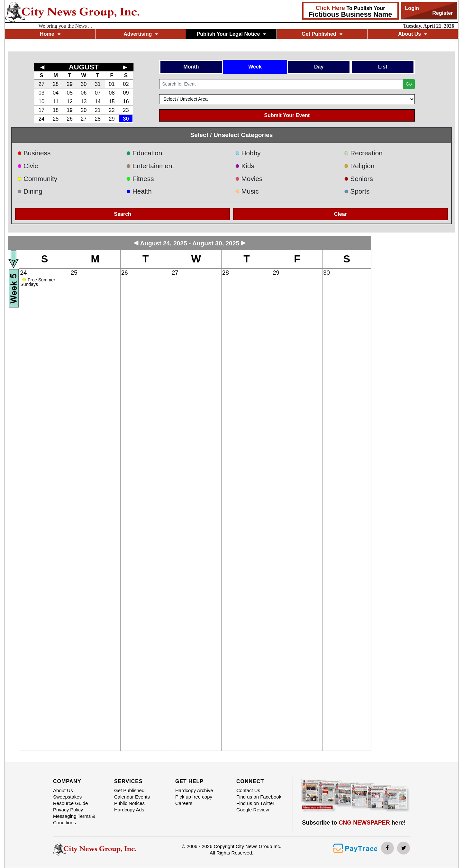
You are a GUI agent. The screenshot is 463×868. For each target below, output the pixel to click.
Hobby (248, 153)
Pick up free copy (194, 797)
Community (37, 179)
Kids (245, 166)
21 (98, 110)
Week (255, 67)
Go (409, 84)
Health (139, 191)
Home (50, 34)
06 (84, 93)
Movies (249, 179)
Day (319, 67)
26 (69, 119)
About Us (413, 34)
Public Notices (129, 803)
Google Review (253, 810)
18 (56, 110)
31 (98, 84)
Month (191, 67)
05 (69, 93)
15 (112, 101)
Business (34, 153)
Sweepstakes (67, 797)
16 (126, 101)
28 (56, 84)
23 (126, 110)
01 (112, 84)
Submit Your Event (287, 115)
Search (123, 214)
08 (112, 93)
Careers (184, 803)
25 (56, 119)
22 (112, 110)
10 (41, 101)
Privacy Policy (68, 810)
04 (56, 93)
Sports (357, 191)
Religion (359, 166)
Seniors (359, 179)
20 (84, 110)
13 (84, 101)
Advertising (141, 34)
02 (126, 84)
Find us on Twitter (255, 803)
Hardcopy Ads (129, 810)
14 (98, 101)
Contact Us (248, 790)
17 (41, 110)
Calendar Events (132, 797)
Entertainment (150, 166)
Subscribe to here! (354, 823)
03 (41, 93)
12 (69, 101)
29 (69, 84)
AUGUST (84, 67)
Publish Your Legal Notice (232, 34)
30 (84, 84)
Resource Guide (70, 803)
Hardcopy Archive (194, 790)
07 (98, 93)
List (383, 67)
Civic (27, 166)
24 (41, 119)
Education (144, 153)
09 (126, 93)
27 (41, 84)
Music (247, 191)
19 (69, 110)
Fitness (140, 179)
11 (56, 101)
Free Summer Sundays (38, 282)
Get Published (322, 34)
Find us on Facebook (259, 797)
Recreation (363, 153)
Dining (30, 191)
